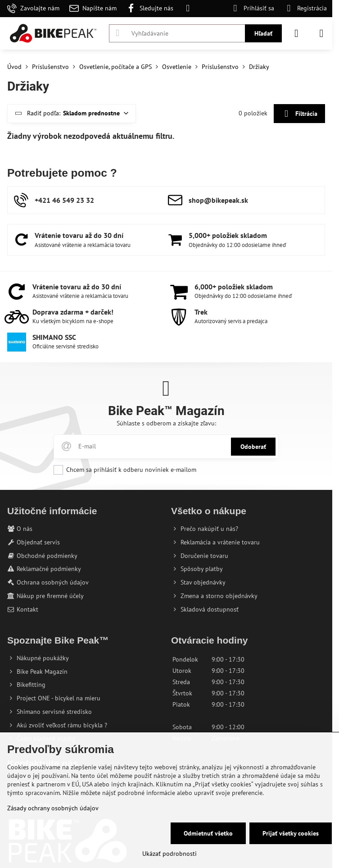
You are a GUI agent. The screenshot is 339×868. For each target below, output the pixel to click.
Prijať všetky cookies (291, 833)
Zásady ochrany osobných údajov (53, 808)
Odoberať (253, 447)
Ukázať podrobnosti (169, 854)
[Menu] (321, 33)
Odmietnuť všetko (208, 833)
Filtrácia (299, 114)
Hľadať (263, 33)
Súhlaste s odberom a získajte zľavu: (166, 423)
